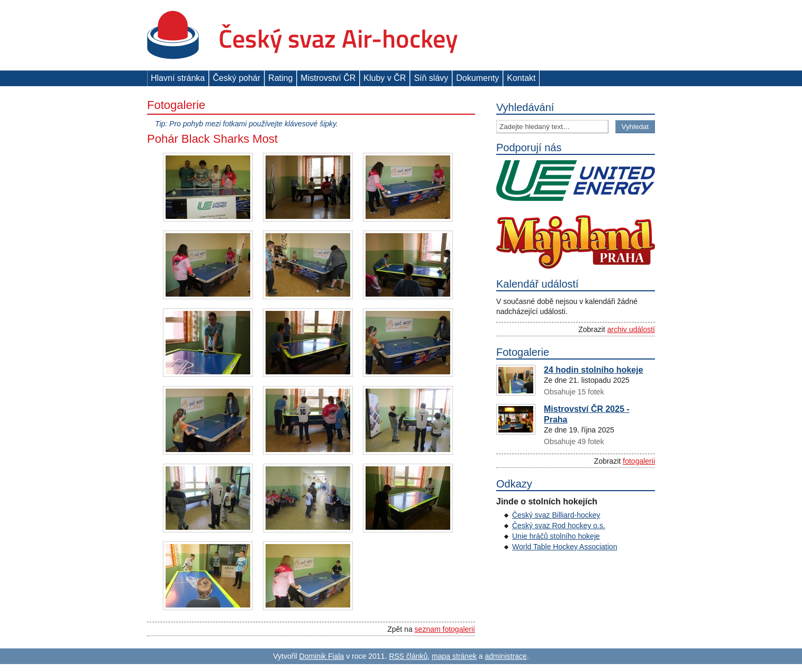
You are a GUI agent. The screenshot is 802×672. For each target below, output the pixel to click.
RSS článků (408, 656)
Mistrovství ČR (328, 78)
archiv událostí (631, 329)
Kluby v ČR (385, 78)
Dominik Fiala (322, 656)
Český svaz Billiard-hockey (556, 515)
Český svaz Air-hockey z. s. (302, 35)
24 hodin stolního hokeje (594, 370)
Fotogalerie (176, 105)
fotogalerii (639, 461)
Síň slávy (431, 78)
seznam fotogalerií (445, 629)
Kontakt (521, 78)
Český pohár (236, 78)
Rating (280, 78)
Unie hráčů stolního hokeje (556, 536)
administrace (506, 656)
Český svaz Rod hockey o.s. (559, 526)
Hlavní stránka (178, 78)
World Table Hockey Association (565, 547)
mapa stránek (454, 656)
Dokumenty (477, 78)
